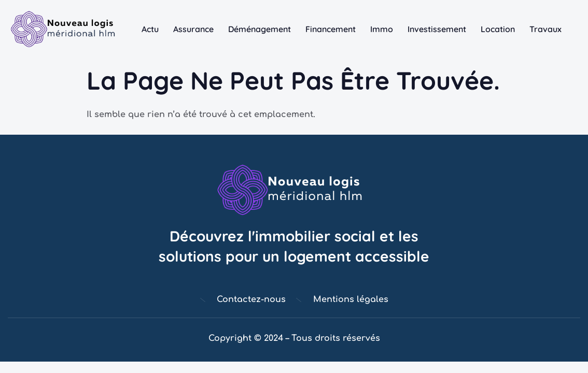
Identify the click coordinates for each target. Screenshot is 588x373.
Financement (331, 29)
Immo (382, 29)
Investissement (437, 29)
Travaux (545, 29)
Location (498, 29)
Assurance (193, 29)
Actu (150, 29)
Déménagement (260, 29)
